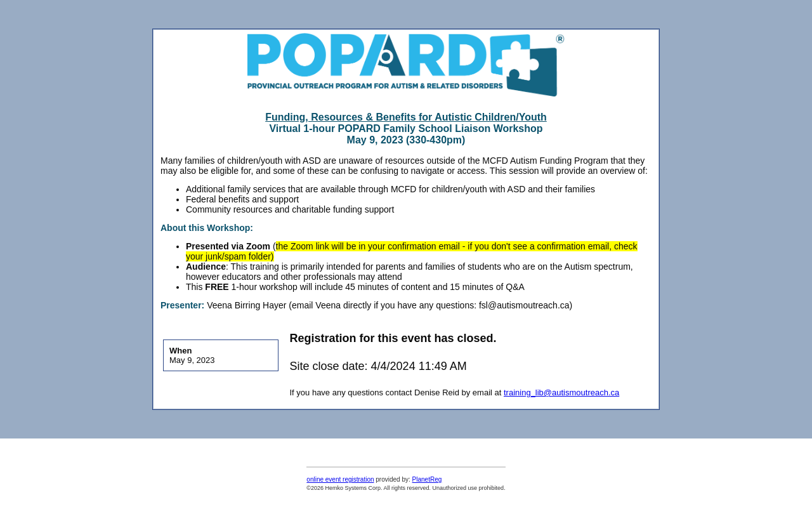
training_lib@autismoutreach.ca (561, 392)
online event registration (340, 479)
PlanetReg (427, 479)
